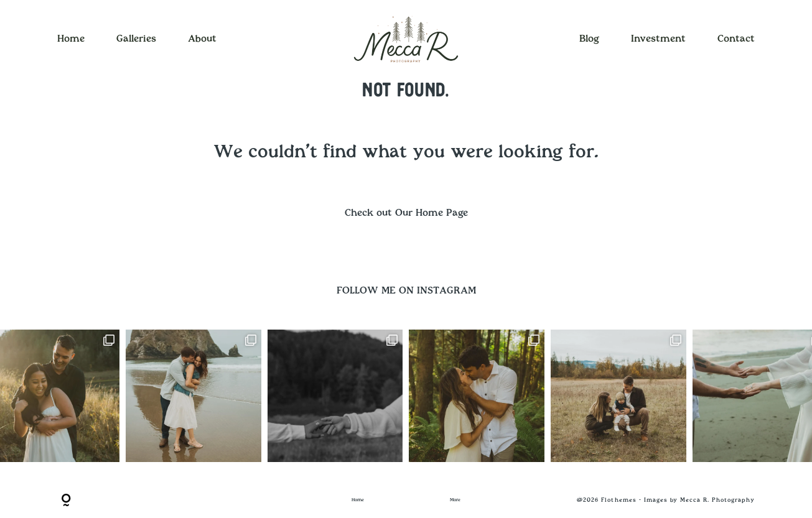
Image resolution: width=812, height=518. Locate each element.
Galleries (136, 39)
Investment (658, 39)
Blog (589, 39)
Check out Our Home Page (406, 213)
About (202, 39)
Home (71, 39)
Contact (736, 39)
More (455, 500)
